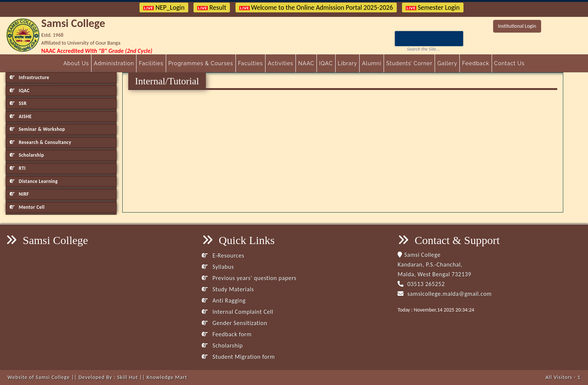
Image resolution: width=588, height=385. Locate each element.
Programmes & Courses (201, 63)
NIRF (19, 194)
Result (212, 7)
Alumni (372, 63)
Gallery (447, 63)
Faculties (251, 63)
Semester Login (433, 7)
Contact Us (509, 63)
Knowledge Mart (167, 377)
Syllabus (218, 267)
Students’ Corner (409, 63)
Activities (280, 63)
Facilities (151, 63)
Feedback (475, 63)
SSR (18, 103)
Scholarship (27, 155)
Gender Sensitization (235, 323)
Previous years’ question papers (249, 278)
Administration (114, 63)
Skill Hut (127, 377)
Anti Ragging (224, 300)
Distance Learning (34, 181)
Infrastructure (29, 77)
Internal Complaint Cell (238, 312)
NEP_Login (164, 7)
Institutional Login (517, 26)
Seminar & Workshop (37, 129)
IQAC (326, 63)
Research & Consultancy (40, 142)
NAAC (306, 63)
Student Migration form (238, 357)
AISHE (21, 116)
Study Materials (228, 289)
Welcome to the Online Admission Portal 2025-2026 (316, 7)
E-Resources (223, 255)
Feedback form (227, 334)
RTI (18, 168)
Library (348, 63)
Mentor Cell (27, 207)
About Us (76, 63)
